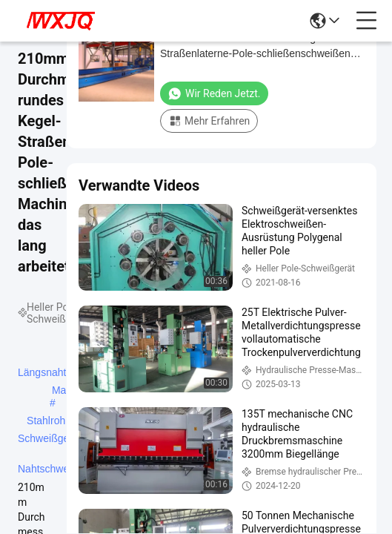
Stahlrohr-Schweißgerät (50, 422)
